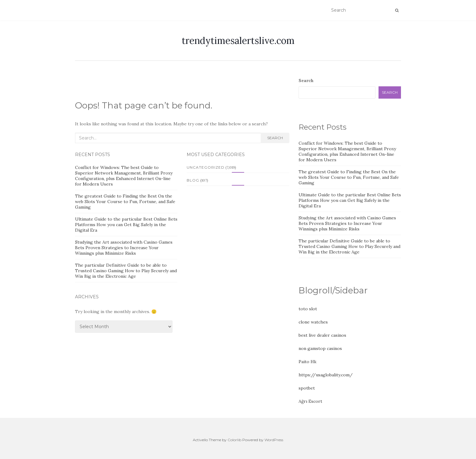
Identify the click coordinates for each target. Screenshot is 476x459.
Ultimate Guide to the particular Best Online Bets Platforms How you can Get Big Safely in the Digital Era (126, 225)
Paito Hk (307, 362)
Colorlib (234, 440)
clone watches (313, 322)
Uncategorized (206, 167)
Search (275, 138)
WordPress (274, 440)
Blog (193, 180)
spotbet (307, 388)
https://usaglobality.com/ (326, 375)
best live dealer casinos (322, 335)
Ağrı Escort (310, 401)
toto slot (308, 309)
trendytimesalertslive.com (238, 41)
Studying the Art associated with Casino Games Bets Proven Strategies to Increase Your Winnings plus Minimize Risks (124, 248)
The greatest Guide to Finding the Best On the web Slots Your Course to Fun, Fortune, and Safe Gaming (125, 202)
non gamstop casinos (320, 348)
